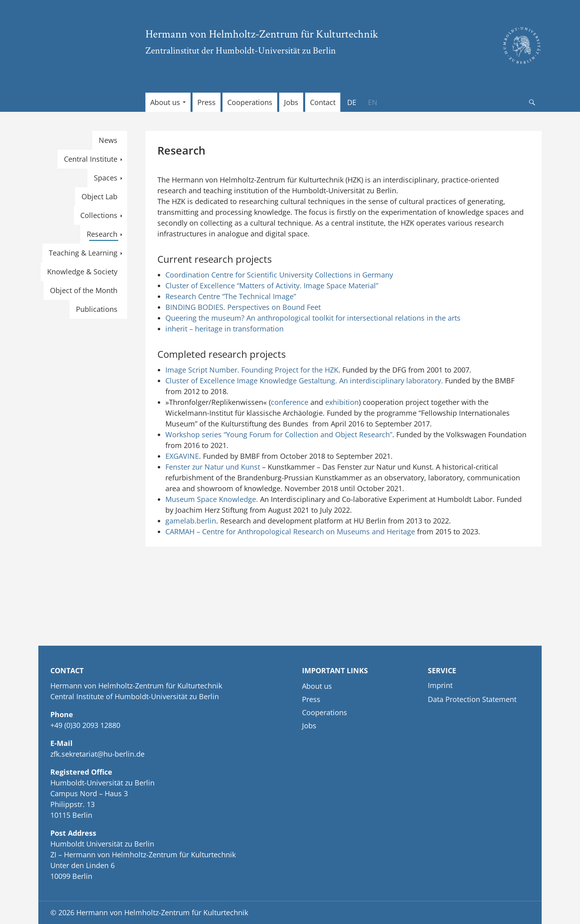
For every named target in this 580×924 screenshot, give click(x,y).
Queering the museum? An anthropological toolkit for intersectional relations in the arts (313, 318)
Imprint (440, 685)
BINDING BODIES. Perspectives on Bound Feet (243, 307)
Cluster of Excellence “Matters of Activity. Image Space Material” (272, 286)
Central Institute (91, 159)
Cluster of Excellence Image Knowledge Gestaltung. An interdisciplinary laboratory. (304, 381)
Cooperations (250, 102)
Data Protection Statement (472, 699)
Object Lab (99, 196)
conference (290, 402)
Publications (97, 309)
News (108, 140)
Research (102, 234)
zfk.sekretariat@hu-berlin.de (97, 754)
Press (207, 102)
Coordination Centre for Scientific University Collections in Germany (279, 275)
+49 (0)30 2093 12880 (85, 725)
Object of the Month (84, 290)
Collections (99, 215)
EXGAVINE (182, 456)
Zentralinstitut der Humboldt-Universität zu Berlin (241, 50)
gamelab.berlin (191, 521)
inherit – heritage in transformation (224, 329)
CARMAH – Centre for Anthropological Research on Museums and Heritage (290, 531)
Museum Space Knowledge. (212, 499)
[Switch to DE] (352, 102)
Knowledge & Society (82, 272)
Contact (323, 102)
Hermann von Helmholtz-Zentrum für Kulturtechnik (262, 34)
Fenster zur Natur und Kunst (213, 467)
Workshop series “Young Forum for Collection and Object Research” (279, 434)
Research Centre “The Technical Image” (231, 296)
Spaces (106, 178)
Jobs (291, 102)
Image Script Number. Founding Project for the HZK (252, 370)
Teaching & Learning (83, 253)
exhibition (342, 402)
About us (165, 102)
